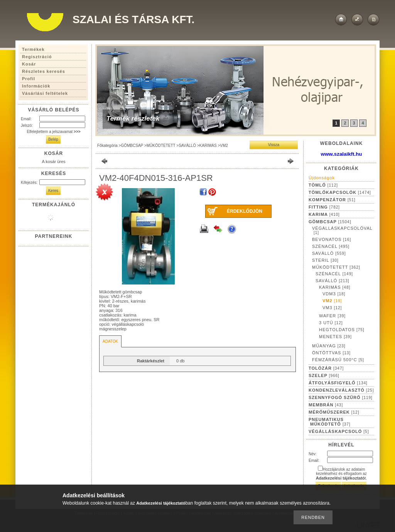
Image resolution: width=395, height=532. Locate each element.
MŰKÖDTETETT (161, 146)
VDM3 (334, 294)
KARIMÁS (208, 146)
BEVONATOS (332, 239)
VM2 (224, 146)
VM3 (332, 308)
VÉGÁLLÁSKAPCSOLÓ (339, 431)
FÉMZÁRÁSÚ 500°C (338, 360)
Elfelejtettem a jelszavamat (53, 132)
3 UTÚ (331, 323)
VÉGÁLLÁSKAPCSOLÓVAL (342, 230)
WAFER (332, 316)
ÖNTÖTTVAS (331, 353)
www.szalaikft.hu (342, 154)
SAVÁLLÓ (187, 146)
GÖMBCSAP (132, 146)
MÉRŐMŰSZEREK (334, 412)
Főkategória (107, 146)
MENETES (335, 337)
